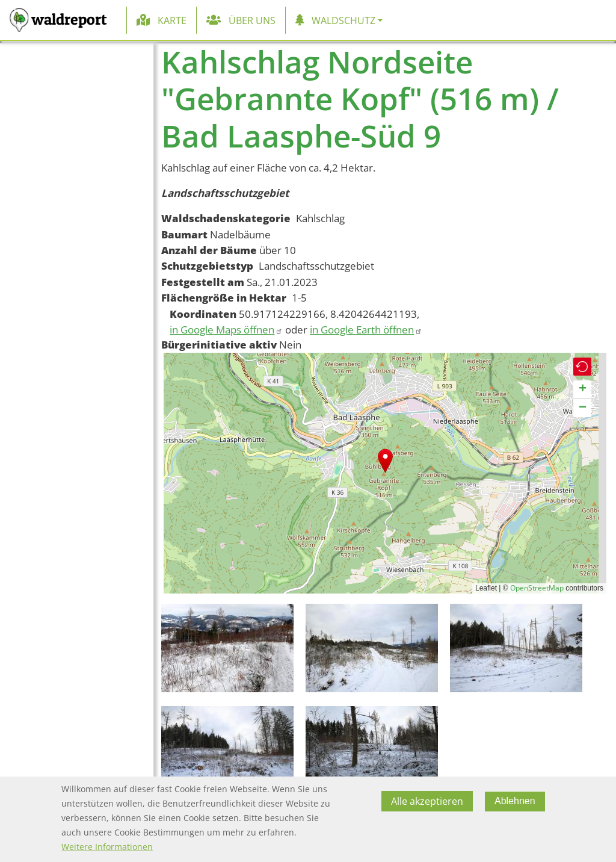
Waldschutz (343, 20)
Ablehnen (515, 801)
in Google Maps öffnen (226, 330)
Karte (172, 20)
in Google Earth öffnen (366, 330)
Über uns (252, 20)
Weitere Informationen (107, 847)
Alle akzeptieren (427, 801)
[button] (385, 461)
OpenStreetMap (537, 588)
